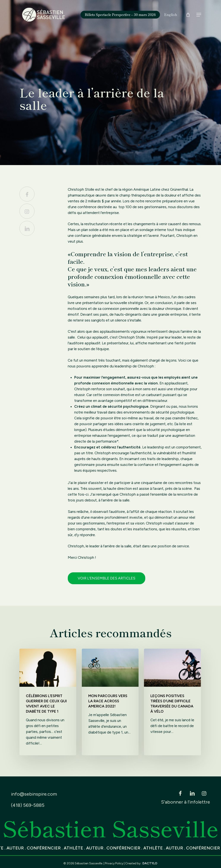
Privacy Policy (114, 863)
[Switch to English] (171, 15)
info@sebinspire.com (34, 794)
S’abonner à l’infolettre (185, 802)
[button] (199, 15)
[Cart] (188, 15)
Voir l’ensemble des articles (107, 578)
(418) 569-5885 (28, 805)
